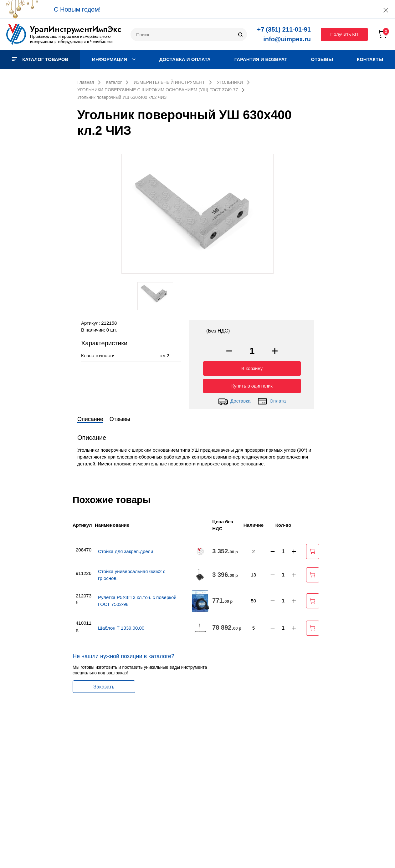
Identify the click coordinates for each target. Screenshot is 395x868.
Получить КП (344, 34)
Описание (90, 418)
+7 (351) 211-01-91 (284, 29)
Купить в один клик (252, 384)
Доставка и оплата (185, 59)
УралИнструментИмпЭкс (76, 29)
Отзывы (322, 59)
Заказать (104, 685)
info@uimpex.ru (287, 39)
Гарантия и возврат (261, 59)
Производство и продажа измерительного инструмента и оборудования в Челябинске (71, 39)
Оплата (272, 400)
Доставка (234, 400)
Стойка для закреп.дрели (126, 550)
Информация (114, 59)
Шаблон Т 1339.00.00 (121, 626)
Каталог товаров (40, 59)
